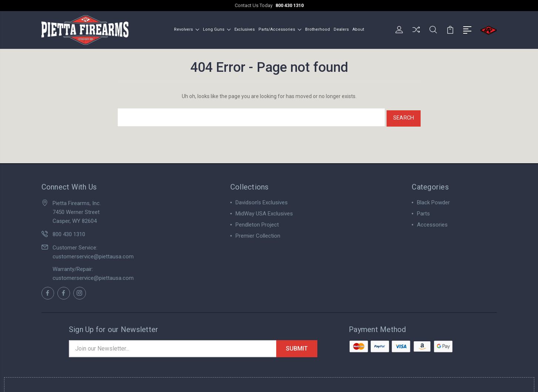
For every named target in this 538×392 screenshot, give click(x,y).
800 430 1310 (290, 5)
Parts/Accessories (280, 29)
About (358, 29)
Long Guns (217, 29)
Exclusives (245, 29)
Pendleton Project (257, 222)
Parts (423, 211)
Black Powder (433, 200)
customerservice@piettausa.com (93, 254)
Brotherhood (318, 29)
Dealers (341, 29)
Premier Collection (258, 233)
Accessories (432, 222)
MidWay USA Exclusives (264, 211)
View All (246, 244)
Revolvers (187, 29)
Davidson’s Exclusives (262, 200)
